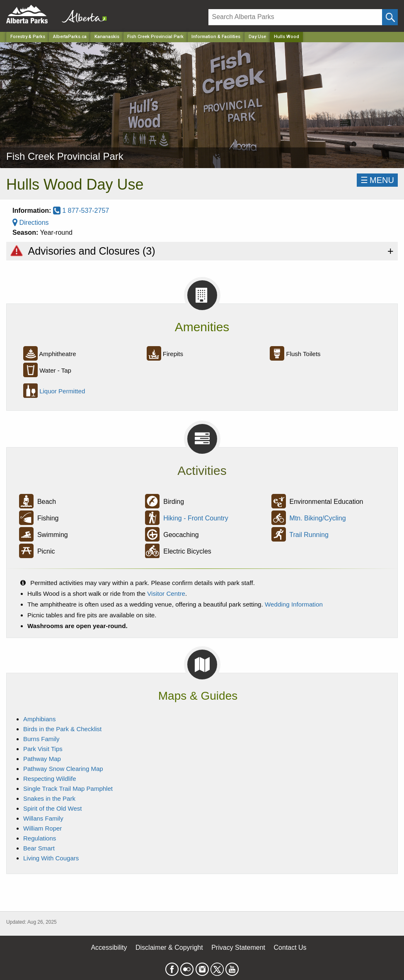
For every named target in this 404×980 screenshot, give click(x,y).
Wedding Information (294, 604)
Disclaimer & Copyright (169, 947)
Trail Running (309, 535)
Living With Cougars (51, 858)
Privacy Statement (238, 947)
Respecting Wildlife (50, 779)
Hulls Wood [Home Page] (287, 37)
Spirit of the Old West (52, 808)
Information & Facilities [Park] (216, 37)
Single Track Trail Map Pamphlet (68, 789)
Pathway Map (42, 759)
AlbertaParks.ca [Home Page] (70, 37)
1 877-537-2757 (81, 211)
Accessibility (109, 947)
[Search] (295, 17)
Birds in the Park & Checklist (62, 729)
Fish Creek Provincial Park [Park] (155, 37)
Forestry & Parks (28, 37)
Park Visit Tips (43, 749)
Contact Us (290, 947)
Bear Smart (39, 848)
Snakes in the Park (49, 798)
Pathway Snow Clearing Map (63, 769)
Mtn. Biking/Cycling (318, 518)
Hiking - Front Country (196, 518)
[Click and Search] (390, 17)
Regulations (40, 838)
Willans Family (43, 818)
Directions (31, 223)
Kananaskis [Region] (107, 37)
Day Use (257, 37)
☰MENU (377, 180)
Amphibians (39, 719)
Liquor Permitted (62, 391)
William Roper (42, 828)
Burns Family (41, 739)
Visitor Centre (166, 594)
